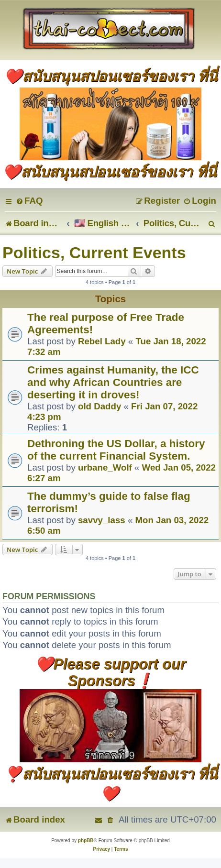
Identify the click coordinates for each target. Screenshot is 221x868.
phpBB (86, 841)
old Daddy (99, 406)
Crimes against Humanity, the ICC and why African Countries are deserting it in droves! (113, 382)
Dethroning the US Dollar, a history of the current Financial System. (116, 450)
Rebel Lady (102, 341)
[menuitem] (29, 201)
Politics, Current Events (94, 253)
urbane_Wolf (105, 467)
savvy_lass (102, 520)
